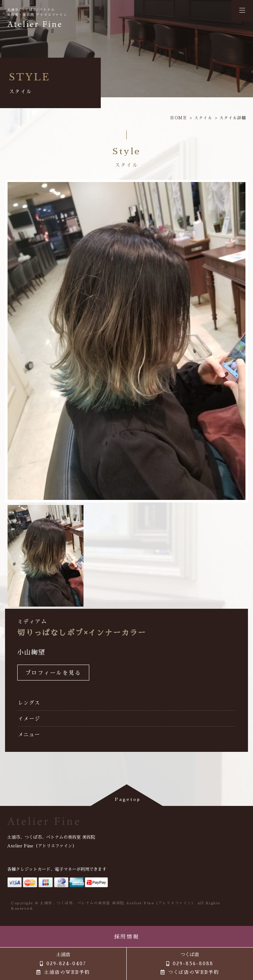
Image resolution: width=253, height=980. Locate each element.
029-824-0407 (66, 964)
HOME (179, 118)
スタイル (204, 118)
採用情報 (126, 937)
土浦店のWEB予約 (67, 972)
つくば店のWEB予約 (194, 972)
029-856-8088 (193, 964)
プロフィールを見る (53, 673)
